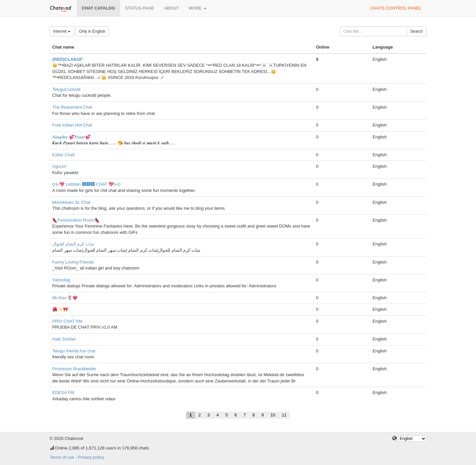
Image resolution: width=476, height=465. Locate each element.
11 (284, 415)
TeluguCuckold (66, 89)
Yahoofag (61, 280)
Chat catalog (98, 8)
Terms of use (62, 457)
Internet (62, 31)
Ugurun (59, 166)
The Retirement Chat (72, 107)
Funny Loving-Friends (73, 262)
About (171, 8)
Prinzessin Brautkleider (74, 369)
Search (416, 31)
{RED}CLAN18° (68, 59)
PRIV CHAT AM (67, 321)
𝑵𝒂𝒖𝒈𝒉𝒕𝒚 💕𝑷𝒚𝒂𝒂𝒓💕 (71, 137)
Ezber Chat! (64, 155)
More (198, 8)
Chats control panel (396, 8)
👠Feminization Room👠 (76, 220)
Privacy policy (91, 457)
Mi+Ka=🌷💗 (65, 298)
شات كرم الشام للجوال (73, 244)
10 (273, 415)
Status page (139, 8)
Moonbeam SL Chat (71, 202)
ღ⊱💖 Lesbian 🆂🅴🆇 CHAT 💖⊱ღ (86, 184)
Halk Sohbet (64, 339)
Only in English (92, 31)
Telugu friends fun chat (74, 351)
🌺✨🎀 (60, 309)
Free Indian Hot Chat (72, 125)
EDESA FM (63, 393)
